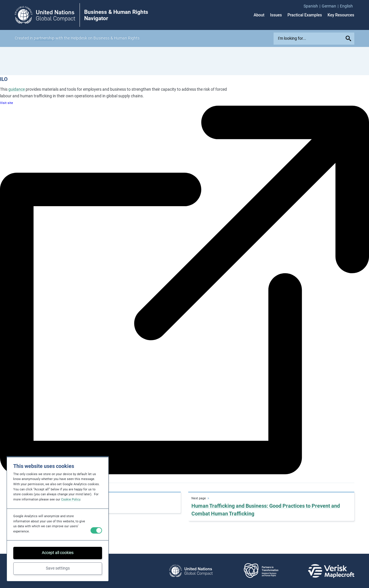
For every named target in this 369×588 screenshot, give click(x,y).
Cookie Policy (71, 499)
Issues (276, 15)
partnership (44, 38)
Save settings (58, 568)
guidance (17, 89)
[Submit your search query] (349, 39)
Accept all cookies (58, 553)
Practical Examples (305, 15)
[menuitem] (313, 6)
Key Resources (341, 15)
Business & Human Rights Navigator (116, 15)
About (259, 15)
